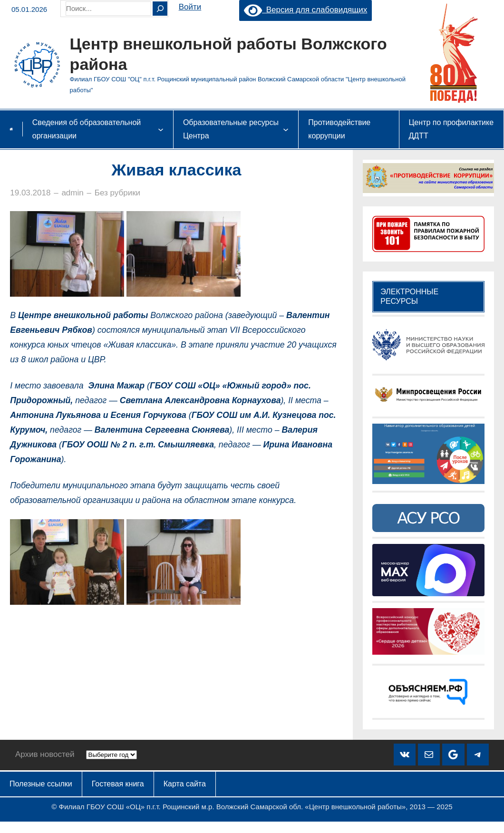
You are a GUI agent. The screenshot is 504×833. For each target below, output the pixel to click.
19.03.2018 (30, 193)
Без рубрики (117, 193)
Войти (190, 7)
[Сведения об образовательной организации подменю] (161, 129)
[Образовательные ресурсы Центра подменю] (286, 129)
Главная (11, 129)
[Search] (160, 9)
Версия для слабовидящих (305, 10)
